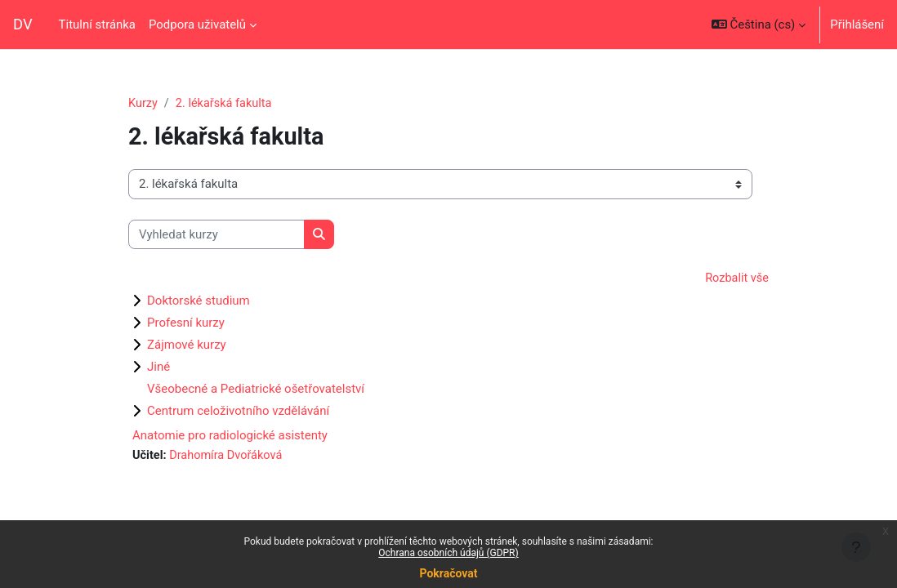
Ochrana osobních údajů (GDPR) (448, 553)
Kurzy (143, 104)
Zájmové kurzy (187, 345)
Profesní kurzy (186, 323)
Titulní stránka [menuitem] (97, 24)
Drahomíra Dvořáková (229, 457)
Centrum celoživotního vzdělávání (238, 412)
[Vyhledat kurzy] (216, 234)
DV (23, 24)
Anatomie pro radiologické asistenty (230, 436)
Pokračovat (448, 573)
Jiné (158, 367)
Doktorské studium (199, 301)
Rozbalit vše (736, 279)
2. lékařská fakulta (226, 104)
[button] (759, 24)
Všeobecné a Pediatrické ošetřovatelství (256, 390)
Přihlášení (857, 24)
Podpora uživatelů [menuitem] (197, 24)
